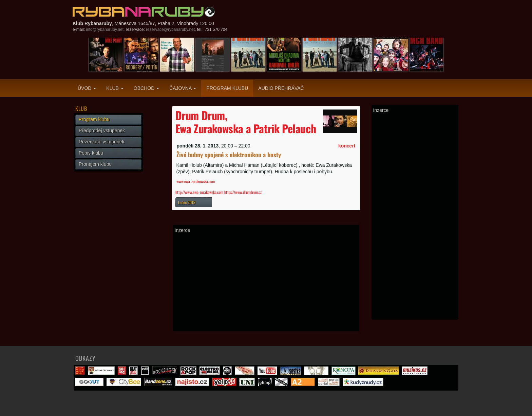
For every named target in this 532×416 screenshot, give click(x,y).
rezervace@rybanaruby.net (170, 29)
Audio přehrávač (281, 88)
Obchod (146, 88)
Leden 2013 (187, 202)
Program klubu (227, 88)
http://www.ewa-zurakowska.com (200, 192)
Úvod (87, 88)
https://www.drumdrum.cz (243, 192)
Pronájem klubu (95, 164)
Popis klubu (91, 153)
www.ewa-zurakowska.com (196, 181)
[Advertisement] (266, 282)
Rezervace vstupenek (102, 142)
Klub (115, 88)
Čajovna (183, 88)
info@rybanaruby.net (105, 29)
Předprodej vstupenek (102, 131)
